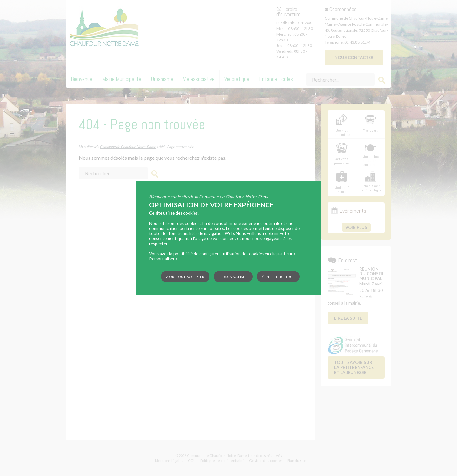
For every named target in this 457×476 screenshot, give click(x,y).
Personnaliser (233, 276)
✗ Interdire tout (278, 277)
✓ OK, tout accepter (185, 276)
